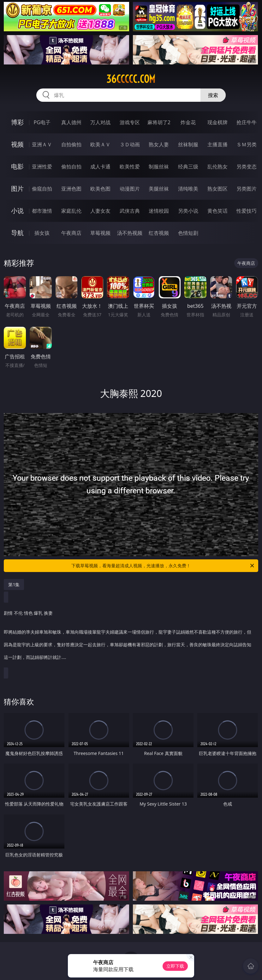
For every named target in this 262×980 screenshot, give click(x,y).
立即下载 (175, 966)
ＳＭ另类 (247, 144)
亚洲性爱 (42, 167)
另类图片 (247, 189)
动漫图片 (130, 189)
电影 (17, 166)
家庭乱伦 (71, 211)
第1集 (14, 584)
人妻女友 (100, 211)
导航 (17, 233)
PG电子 (42, 122)
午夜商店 (71, 233)
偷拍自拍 (71, 167)
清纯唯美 (188, 189)
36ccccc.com (131, 79)
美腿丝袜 (159, 189)
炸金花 (188, 122)
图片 (17, 189)
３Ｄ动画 (130, 144)
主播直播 (217, 144)
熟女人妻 (159, 144)
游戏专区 (130, 122)
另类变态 (247, 167)
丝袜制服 (188, 144)
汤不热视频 (130, 233)
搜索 (213, 95)
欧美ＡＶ (100, 144)
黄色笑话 (217, 211)
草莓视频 (100, 233)
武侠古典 (130, 211)
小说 (17, 211)
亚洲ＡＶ (42, 144)
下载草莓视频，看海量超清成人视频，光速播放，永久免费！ (163, 566)
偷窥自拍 (42, 189)
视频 (17, 144)
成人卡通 (100, 167)
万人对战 (100, 122)
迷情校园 (159, 211)
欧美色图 (100, 189)
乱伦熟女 (217, 167)
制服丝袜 (159, 167)
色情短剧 (188, 233)
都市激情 (42, 211)
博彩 (17, 122)
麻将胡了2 (159, 122)
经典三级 (188, 167)
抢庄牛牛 (247, 122)
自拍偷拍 (71, 144)
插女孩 (42, 233)
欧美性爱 (130, 167)
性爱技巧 (247, 211)
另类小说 (188, 211)
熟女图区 (217, 189)
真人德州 (71, 122)
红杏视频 (159, 233)
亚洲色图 (71, 189)
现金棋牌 (217, 122)
